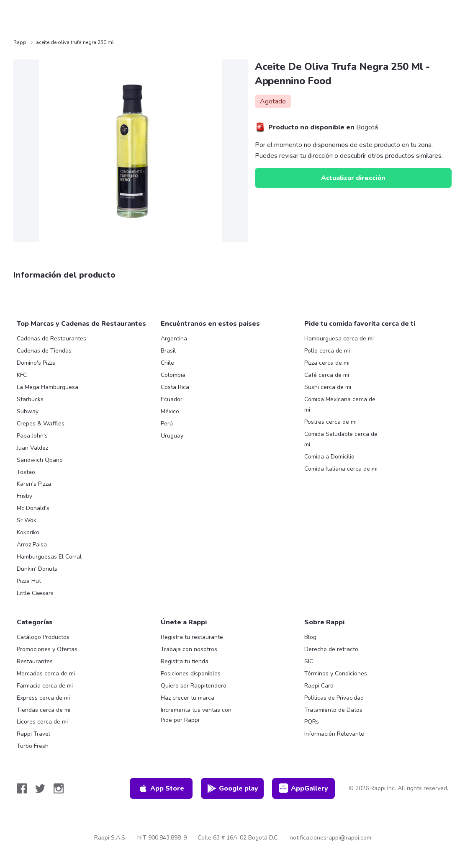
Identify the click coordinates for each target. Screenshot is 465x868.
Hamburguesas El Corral (49, 557)
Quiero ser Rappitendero (194, 686)
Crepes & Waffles (41, 424)
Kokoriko (28, 532)
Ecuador (172, 399)
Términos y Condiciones (336, 674)
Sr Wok (27, 520)
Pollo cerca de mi (327, 351)
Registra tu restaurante (192, 637)
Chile (167, 363)
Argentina (174, 339)
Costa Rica (175, 387)
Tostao (26, 472)
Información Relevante (334, 734)
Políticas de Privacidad (334, 698)
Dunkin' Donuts (37, 569)
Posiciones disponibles (191, 674)
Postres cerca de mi (330, 422)
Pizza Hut (29, 581)
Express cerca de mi (43, 698)
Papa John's (32, 436)
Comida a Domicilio (329, 457)
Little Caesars (35, 593)
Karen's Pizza (34, 484)
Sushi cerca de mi (328, 387)
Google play (232, 788)
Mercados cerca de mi (46, 674)
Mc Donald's (33, 508)
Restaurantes (35, 661)
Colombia (173, 375)
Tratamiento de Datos (333, 710)
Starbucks (30, 399)
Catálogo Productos (43, 637)
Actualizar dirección (353, 178)
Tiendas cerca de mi (44, 710)
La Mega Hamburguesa (48, 387)
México (170, 411)
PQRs (312, 722)
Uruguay (172, 436)
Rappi (21, 42)
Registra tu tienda (185, 661)
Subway (28, 411)
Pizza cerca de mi (327, 363)
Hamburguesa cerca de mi (339, 339)
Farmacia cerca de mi (45, 686)
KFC (22, 375)
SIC (309, 661)
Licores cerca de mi (42, 722)
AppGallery (303, 788)
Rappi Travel (33, 734)
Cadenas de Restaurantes (51, 339)
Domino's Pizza (36, 363)
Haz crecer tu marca (188, 698)
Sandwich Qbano (40, 460)
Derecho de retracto (331, 649)
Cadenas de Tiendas (44, 351)
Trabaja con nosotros (189, 649)
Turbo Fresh (33, 746)
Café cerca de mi (327, 375)
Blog (310, 637)
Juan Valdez (32, 448)
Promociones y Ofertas (47, 649)
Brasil (168, 351)
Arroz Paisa (32, 545)
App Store (161, 788)
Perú (167, 424)
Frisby (24, 496)
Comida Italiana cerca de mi (341, 469)
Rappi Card (319, 686)
